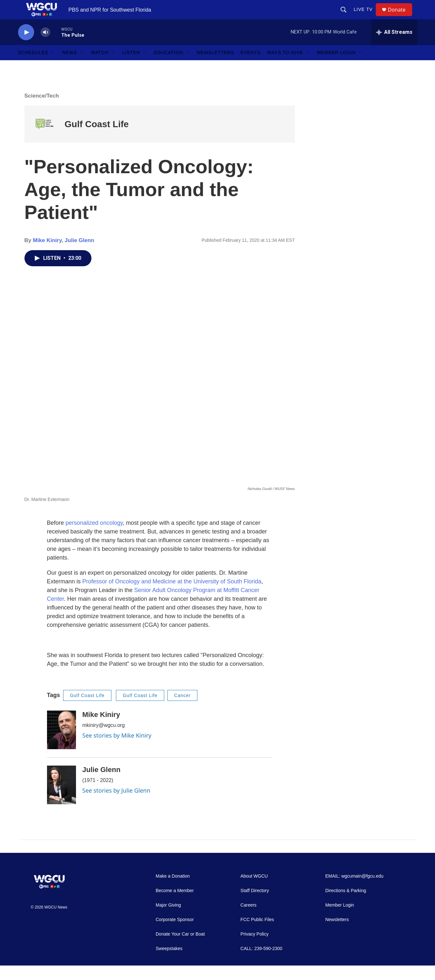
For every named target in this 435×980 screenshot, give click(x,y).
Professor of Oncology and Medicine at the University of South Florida (172, 596)
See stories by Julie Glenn (116, 805)
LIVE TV (366, 17)
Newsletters (215, 67)
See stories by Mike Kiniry (117, 750)
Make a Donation (173, 891)
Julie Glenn (80, 255)
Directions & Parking (346, 905)
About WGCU (254, 891)
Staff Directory (255, 905)
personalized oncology (94, 537)
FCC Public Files (257, 934)
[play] (26, 47)
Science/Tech (42, 110)
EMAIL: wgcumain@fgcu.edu (354, 891)
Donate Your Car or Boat (180, 949)
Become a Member (175, 905)
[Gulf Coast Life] (45, 139)
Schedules (33, 67)
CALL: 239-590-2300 (261, 963)
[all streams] (394, 47)
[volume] (45, 47)
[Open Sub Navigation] (53, 67)
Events (251, 67)
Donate (401, 17)
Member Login (336, 67)
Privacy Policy (255, 949)
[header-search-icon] (346, 17)
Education (168, 67)
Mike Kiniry (47, 255)
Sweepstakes (169, 963)
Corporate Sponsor (175, 934)
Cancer (182, 710)
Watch (100, 67)
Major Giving (169, 920)
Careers (249, 920)
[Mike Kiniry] (61, 744)
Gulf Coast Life (97, 139)
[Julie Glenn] (61, 799)
